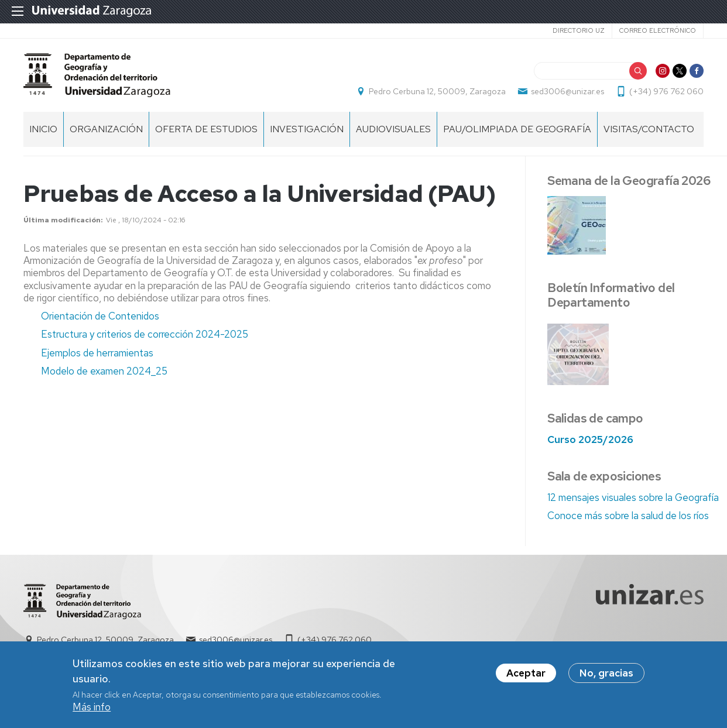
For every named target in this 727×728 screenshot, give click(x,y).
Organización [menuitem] (106, 129)
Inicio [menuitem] (43, 129)
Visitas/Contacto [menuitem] (649, 129)
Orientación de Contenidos (100, 316)
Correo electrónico (658, 30)
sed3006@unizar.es (567, 91)
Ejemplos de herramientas (97, 353)
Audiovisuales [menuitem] (393, 129)
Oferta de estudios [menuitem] (206, 129)
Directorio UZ (579, 30)
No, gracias (606, 675)
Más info (92, 709)
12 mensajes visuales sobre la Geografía (633, 497)
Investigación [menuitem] (307, 129)
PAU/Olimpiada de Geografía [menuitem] (517, 129)
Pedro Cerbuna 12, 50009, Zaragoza (437, 91)
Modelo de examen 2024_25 (104, 371)
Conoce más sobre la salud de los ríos (628, 516)
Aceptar (526, 675)
